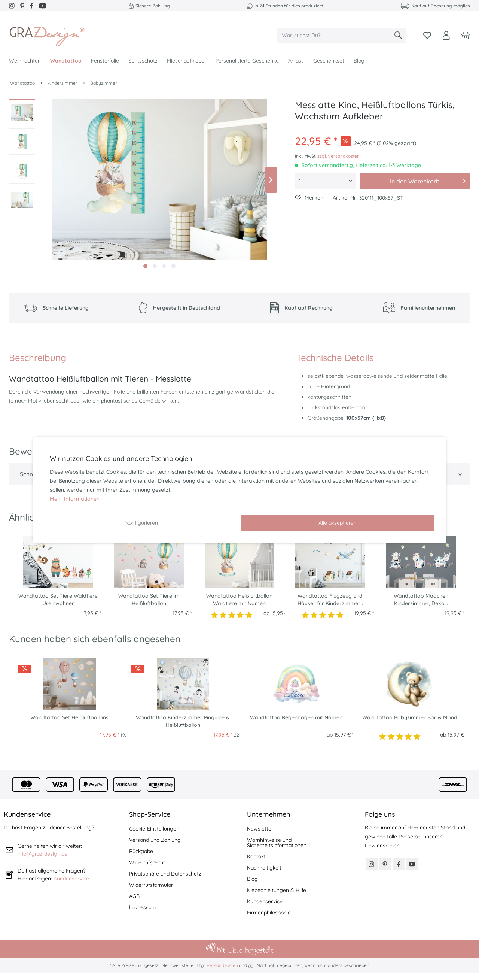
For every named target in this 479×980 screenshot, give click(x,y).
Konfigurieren (142, 523)
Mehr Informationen (75, 499)
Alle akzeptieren (338, 523)
